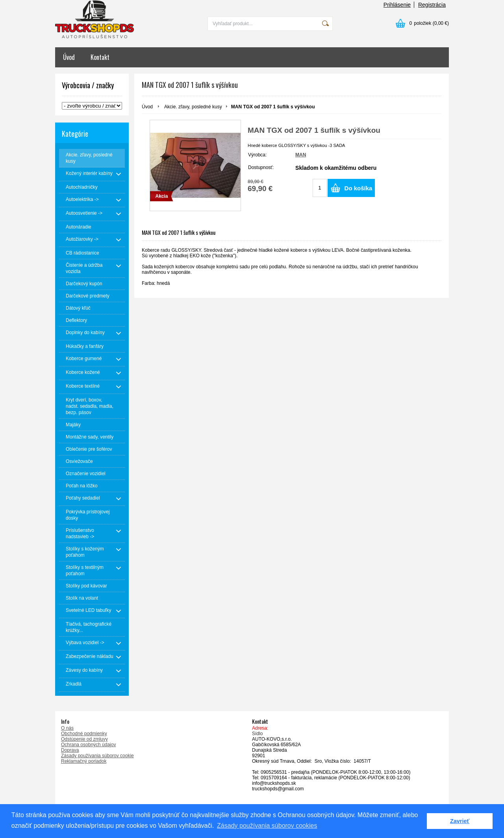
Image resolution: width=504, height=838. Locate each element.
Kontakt (100, 57)
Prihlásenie (397, 5)
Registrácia (432, 5)
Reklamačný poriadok (84, 761)
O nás (67, 728)
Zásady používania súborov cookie (97, 756)
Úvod (69, 57)
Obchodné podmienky (84, 734)
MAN (301, 155)
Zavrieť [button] (460, 821)
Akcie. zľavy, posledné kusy (193, 107)
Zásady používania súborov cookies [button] (267, 826)
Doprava (70, 750)
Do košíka (359, 188)
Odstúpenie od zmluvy (84, 739)
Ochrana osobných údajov (88, 745)
